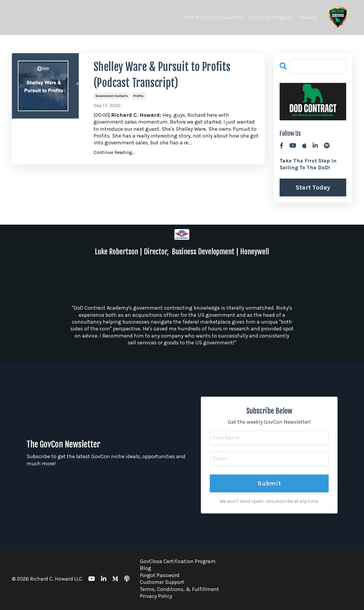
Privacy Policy (156, 596)
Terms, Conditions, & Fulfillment (179, 589)
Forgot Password (160, 575)
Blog (146, 568)
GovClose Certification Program (178, 561)
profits (138, 96)
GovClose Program (271, 17)
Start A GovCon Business (213, 17)
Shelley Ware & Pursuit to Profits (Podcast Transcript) (162, 75)
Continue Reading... (114, 152)
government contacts (112, 96)
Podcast (308, 17)
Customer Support (162, 582)
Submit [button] (269, 483)
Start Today (313, 187)
